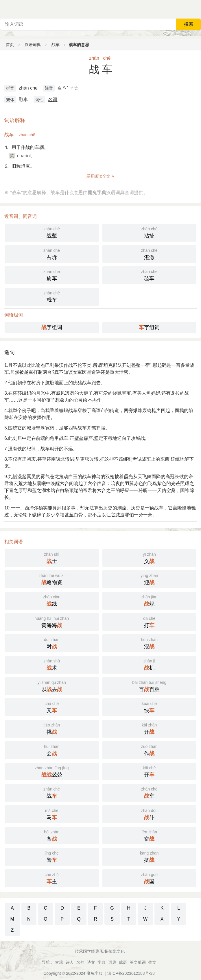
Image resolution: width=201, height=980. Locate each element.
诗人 (70, 962)
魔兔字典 (95, 973)
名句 (80, 962)
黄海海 (52, 622)
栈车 (52, 296)
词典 (112, 962)
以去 (52, 686)
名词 (53, 100)
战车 (56, 45)
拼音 (10, 88)
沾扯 (150, 232)
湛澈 (150, 254)
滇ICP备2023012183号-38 (131, 973)
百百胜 (150, 686)
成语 (123, 962)
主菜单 (196, 9)
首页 (10, 45)
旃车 (52, 275)
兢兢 (52, 771)
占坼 (52, 254)
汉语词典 (33, 45)
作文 (152, 962)
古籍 (59, 962)
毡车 (150, 275)
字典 (102, 962)
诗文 (91, 962)
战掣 (52, 232)
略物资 (52, 579)
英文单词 (138, 962)
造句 (10, 352)
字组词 (52, 327)
